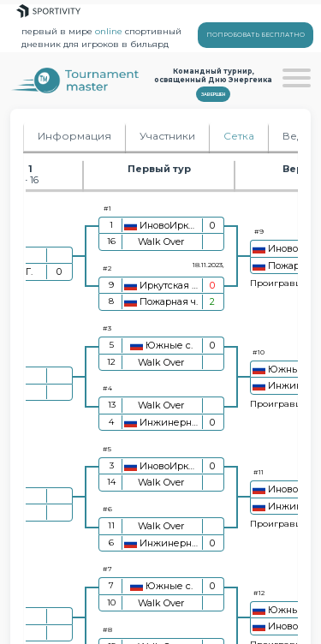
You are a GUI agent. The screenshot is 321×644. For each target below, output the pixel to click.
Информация (74, 136)
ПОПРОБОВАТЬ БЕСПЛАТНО (256, 35)
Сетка (239, 136)
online (109, 31)
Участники (167, 136)
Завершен (213, 94)
